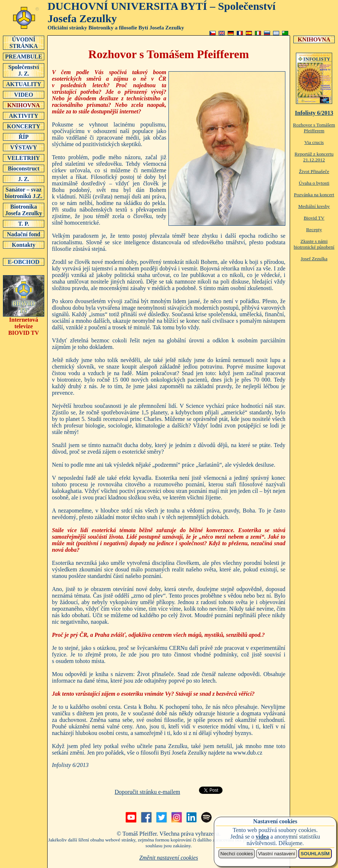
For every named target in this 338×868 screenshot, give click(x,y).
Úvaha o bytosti (314, 183)
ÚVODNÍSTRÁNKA (24, 43)
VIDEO (24, 95)
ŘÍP (24, 137)
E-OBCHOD (24, 262)
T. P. (24, 224)
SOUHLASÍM (315, 854)
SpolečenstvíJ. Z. (24, 70)
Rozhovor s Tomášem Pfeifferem (314, 128)
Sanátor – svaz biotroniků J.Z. (24, 193)
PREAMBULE (24, 56)
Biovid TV (314, 218)
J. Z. (24, 179)
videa (262, 837)
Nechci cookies (237, 854)
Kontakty (24, 245)
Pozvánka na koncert (314, 195)
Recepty (314, 230)
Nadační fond (24, 234)
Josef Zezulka (314, 259)
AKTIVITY (24, 116)
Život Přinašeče (314, 171)
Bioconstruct (24, 168)
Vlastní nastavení (277, 854)
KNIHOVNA (24, 105)
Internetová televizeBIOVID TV (24, 324)
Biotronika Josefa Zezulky (24, 210)
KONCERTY (24, 126)
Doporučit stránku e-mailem (147, 792)
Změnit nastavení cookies (169, 858)
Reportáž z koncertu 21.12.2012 (314, 157)
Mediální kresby (314, 206)
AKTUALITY (24, 84)
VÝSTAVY (24, 147)
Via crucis (314, 142)
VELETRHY (24, 158)
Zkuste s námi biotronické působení (314, 244)
